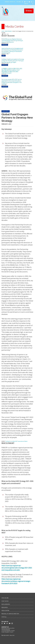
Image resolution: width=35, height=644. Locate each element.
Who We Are (5, 598)
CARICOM (7, 2)
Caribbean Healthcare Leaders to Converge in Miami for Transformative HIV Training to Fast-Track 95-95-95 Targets (13, 61)
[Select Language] (29, 4)
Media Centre (5, 611)
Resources (5, 607)
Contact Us (12, 2)
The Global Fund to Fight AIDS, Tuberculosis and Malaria (16, 441)
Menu (30, 11)
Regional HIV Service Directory (10, 614)
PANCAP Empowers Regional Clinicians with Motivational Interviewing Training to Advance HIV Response (12, 41)
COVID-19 (4, 617)
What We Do (5, 601)
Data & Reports (6, 604)
